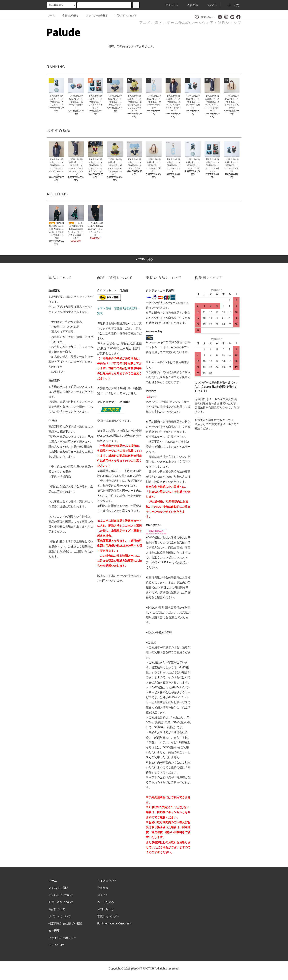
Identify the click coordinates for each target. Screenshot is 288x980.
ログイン (209, 5)
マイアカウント (107, 881)
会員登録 (190, 5)
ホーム (51, 15)
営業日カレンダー (108, 916)
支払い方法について (61, 895)
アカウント (170, 5)
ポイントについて (60, 916)
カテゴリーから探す (95, 15)
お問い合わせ (205, 17)
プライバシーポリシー (62, 938)
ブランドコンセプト (124, 15)
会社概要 (54, 931)
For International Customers (114, 923)
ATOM (60, 945)
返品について (57, 909)
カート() (231, 5)
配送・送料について (61, 902)
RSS (51, 945)
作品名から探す (68, 15)
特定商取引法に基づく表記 (65, 923)
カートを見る (106, 902)
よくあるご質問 (58, 888)
